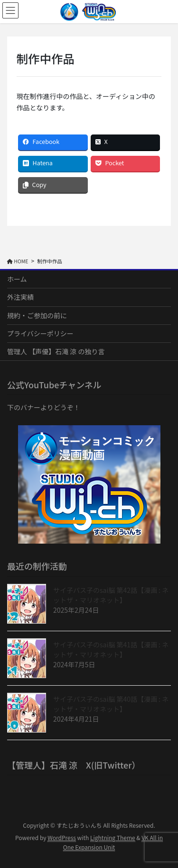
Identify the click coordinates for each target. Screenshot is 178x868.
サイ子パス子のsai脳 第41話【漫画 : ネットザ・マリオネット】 (111, 649)
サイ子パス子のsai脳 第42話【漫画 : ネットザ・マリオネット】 (111, 595)
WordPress (62, 837)
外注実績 (20, 297)
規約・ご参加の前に (37, 315)
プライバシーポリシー (40, 333)
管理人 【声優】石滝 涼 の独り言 (56, 351)
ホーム (17, 279)
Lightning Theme (113, 837)
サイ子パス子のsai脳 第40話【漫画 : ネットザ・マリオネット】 (111, 704)
